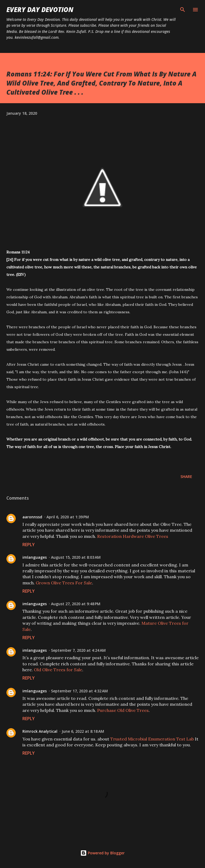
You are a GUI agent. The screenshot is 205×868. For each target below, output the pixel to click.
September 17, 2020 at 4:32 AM (79, 691)
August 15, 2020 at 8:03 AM (76, 557)
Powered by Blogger (102, 853)
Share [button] (186, 477)
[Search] (183, 10)
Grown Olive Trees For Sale (64, 583)
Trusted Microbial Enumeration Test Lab (152, 739)
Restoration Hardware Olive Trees (133, 536)
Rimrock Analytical (40, 731)
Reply (29, 545)
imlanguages (35, 557)
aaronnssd (32, 517)
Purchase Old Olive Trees (123, 710)
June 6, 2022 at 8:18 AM (83, 731)
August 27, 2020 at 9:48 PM (76, 604)
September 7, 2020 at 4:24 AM (78, 650)
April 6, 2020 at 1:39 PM (68, 517)
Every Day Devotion (40, 9)
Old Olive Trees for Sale (58, 670)
